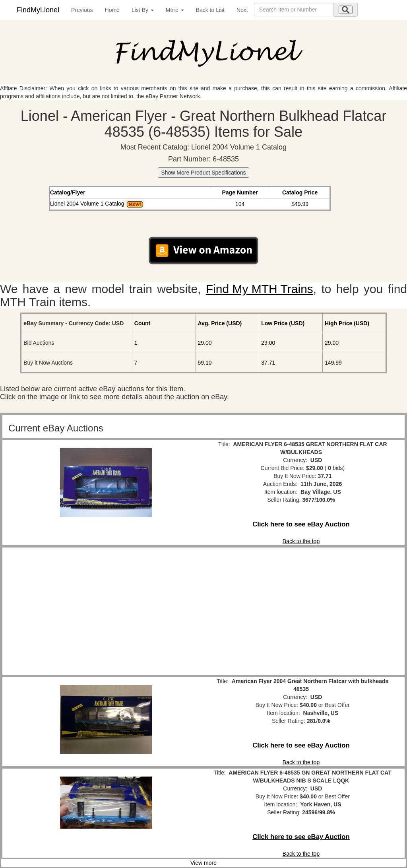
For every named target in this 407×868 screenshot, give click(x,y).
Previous (82, 10)
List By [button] (143, 10)
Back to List (210, 10)
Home (112, 10)
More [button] (175, 10)
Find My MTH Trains (260, 289)
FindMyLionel (38, 10)
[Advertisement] (106, 611)
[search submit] (346, 10)
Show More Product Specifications (203, 173)
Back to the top (301, 541)
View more (203, 863)
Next (242, 10)
